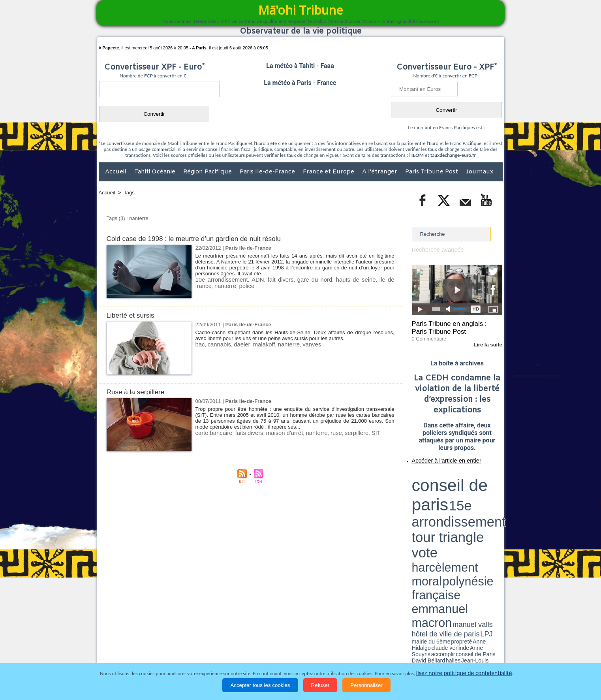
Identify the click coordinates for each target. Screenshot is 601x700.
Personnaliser (366, 685)
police (224, 285)
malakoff (256, 344)
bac (200, 344)
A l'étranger (380, 172)
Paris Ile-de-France (268, 172)
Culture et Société (222, 655)
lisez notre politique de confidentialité (464, 673)
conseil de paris (437, 474)
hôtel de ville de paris (486, 495)
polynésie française (476, 488)
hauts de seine (341, 279)
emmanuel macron (433, 494)
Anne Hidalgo (451, 499)
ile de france (378, 279)
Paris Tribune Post (432, 172)
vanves (299, 344)
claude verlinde (467, 499)
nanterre (205, 285)
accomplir (495, 499)
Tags (129, 193)
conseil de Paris (420, 502)
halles (447, 502)
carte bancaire (212, 433)
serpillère (339, 433)
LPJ (414, 499)
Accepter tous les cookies (260, 685)
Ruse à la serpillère (139, 392)
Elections (353, 655)
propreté (439, 499)
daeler (237, 344)
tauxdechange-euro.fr (453, 155)
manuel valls (463, 495)
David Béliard (436, 502)
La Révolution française (394, 655)
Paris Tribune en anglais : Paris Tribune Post (453, 326)
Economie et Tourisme (171, 655)
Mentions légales (481, 655)
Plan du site (293, 638)
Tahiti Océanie (156, 172)
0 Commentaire (427, 335)
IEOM (418, 155)
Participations (442, 655)
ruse (320, 433)
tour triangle (467, 482)
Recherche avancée (435, 249)
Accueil (116, 172)
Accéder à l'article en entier (438, 456)
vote (488, 482)
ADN (251, 279)
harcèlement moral (433, 488)
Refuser (320, 685)
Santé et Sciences (318, 655)
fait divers (272, 279)
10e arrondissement (219, 279)
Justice (285, 655)
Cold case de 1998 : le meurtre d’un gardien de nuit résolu (203, 238)
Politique (131, 655)
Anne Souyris (483, 499)
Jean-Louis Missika (461, 502)
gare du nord (303, 279)
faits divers (243, 433)
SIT (356, 433)
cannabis (217, 344)
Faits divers (261, 655)
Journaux (480, 172)
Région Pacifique (208, 172)
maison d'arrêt (274, 433)
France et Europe (329, 172)
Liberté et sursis (133, 315)
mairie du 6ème (425, 499)
